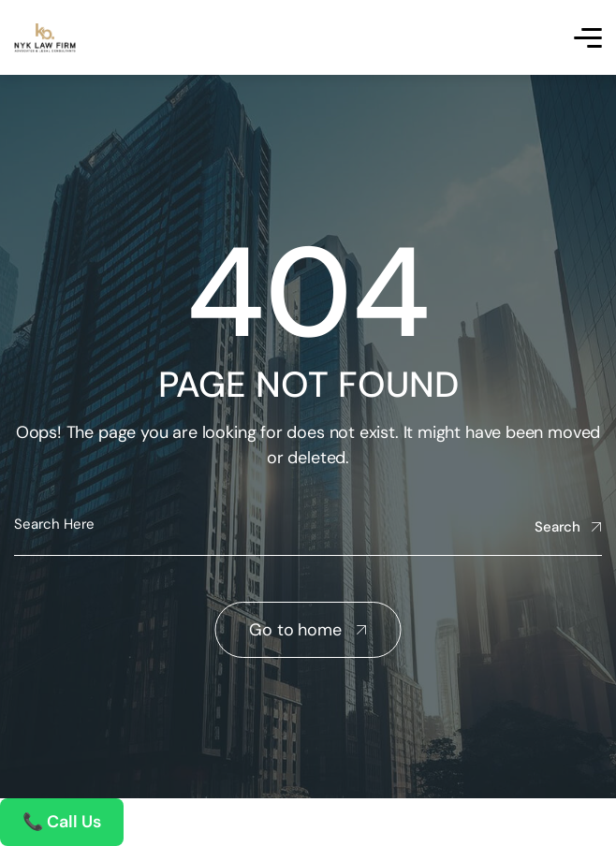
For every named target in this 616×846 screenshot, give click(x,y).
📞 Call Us (62, 822)
